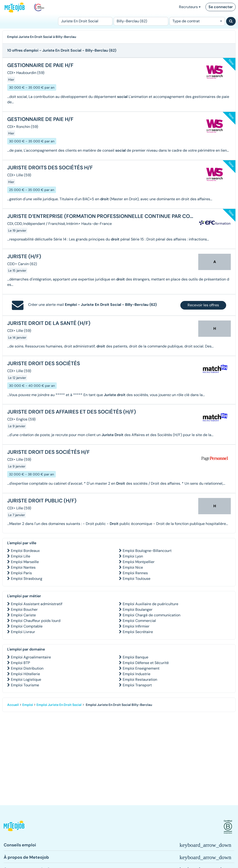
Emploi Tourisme (25, 685)
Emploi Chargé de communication (152, 615)
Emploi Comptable (27, 626)
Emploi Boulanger (138, 609)
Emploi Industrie (137, 674)
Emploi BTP (20, 663)
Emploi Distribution (27, 668)
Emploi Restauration (140, 679)
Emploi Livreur (23, 632)
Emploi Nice (133, 567)
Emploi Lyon (133, 556)
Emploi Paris (21, 573)
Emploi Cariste (23, 615)
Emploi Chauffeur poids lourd (36, 621)
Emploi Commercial (139, 621)
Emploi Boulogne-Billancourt (147, 551)
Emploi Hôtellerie (25, 674)
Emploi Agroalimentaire (31, 657)
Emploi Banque (136, 657)
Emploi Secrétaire (138, 632)
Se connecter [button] (221, 7)
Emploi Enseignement (141, 668)
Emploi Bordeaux (25, 551)
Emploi (28, 705)
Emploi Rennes (135, 573)
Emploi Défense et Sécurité (146, 663)
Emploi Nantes (23, 567)
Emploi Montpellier (139, 562)
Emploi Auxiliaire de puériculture (150, 604)
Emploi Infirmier (136, 626)
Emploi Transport (137, 685)
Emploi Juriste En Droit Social (59, 705)
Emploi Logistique (26, 679)
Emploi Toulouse (137, 579)
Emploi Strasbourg (27, 579)
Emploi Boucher (24, 609)
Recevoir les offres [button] (203, 305)
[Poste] (85, 21)
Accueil (13, 705)
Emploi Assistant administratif (37, 604)
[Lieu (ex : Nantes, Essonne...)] (141, 21)
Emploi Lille (21, 556)
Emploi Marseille (25, 562)
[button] (14, 827)
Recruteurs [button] (190, 7)
